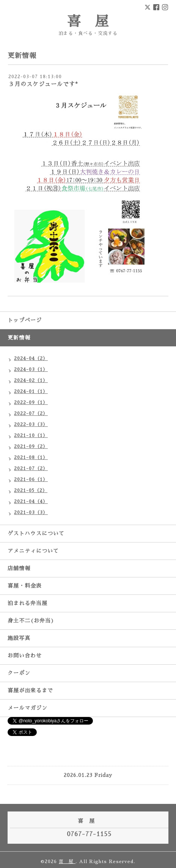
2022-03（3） (31, 425)
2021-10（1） (31, 436)
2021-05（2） (31, 491)
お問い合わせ (25, 656)
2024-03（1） (31, 370)
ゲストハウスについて (36, 533)
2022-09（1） (31, 403)
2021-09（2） (31, 447)
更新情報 (19, 338)
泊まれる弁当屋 (27, 603)
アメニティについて (33, 551)
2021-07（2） (31, 469)
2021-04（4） (31, 502)
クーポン (19, 673)
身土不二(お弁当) (31, 621)
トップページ (25, 320)
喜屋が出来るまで (30, 690)
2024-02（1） (31, 381)
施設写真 (19, 638)
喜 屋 (88, 22)
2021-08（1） (31, 458)
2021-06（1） (31, 480)
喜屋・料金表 (25, 586)
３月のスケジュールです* (43, 84)
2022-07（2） (31, 414)
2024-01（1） (31, 392)
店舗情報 (19, 568)
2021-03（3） (31, 513)
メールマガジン (27, 708)
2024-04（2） (31, 359)
